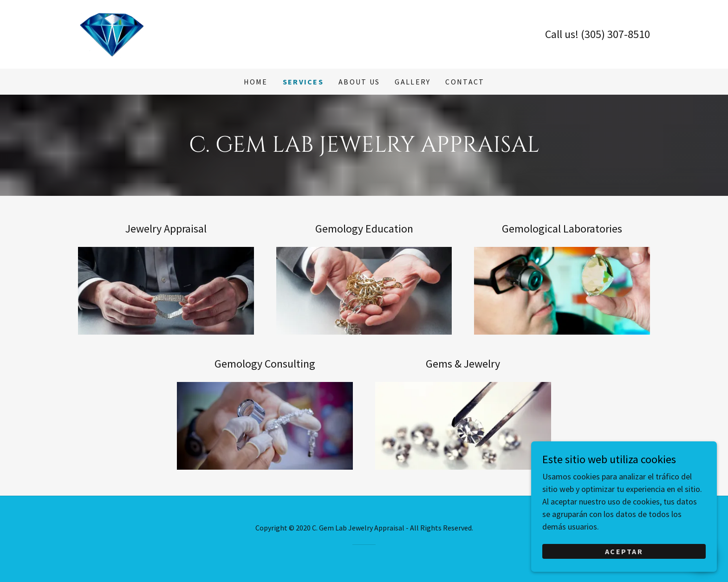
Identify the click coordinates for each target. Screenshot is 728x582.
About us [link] (359, 82)
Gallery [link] (413, 82)
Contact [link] (465, 82)
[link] (111, 33)
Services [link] (303, 82)
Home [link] (256, 82)
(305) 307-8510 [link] (615, 34)
